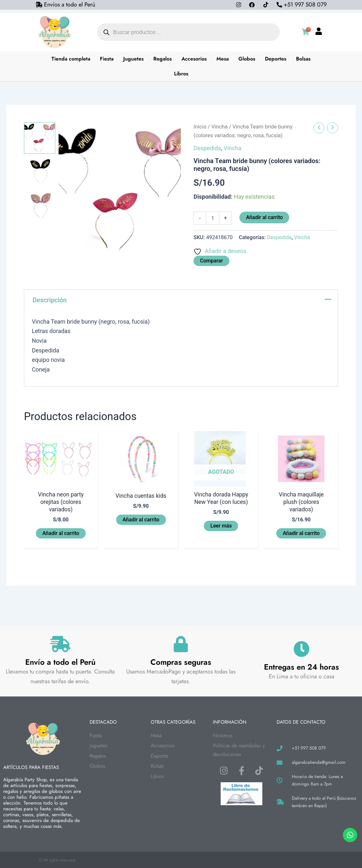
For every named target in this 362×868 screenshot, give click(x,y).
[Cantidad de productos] (213, 218)
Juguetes (133, 59)
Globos (247, 59)
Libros (181, 74)
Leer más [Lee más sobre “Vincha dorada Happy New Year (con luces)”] (221, 526)
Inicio (200, 127)
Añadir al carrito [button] (61, 534)
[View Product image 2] (40, 173)
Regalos (163, 59)
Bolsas (303, 59)
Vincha (219, 127)
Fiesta (107, 59)
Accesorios (194, 59)
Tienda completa (71, 59)
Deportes (276, 59)
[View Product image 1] (40, 138)
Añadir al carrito (264, 217)
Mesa (223, 59)
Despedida (207, 148)
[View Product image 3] (40, 207)
